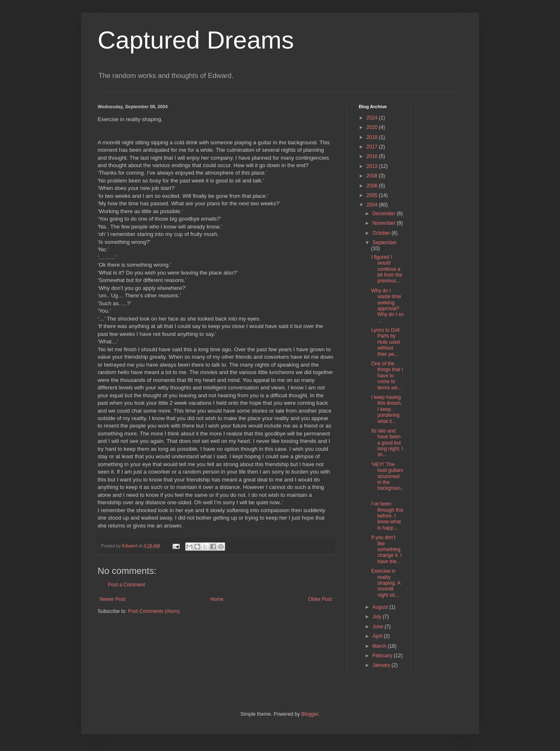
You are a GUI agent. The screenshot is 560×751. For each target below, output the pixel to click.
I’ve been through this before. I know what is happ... (387, 516)
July (377, 617)
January (382, 665)
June (378, 627)
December (384, 214)
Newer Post (113, 599)
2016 (373, 156)
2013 (373, 166)
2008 (373, 176)
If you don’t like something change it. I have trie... (386, 549)
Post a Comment (127, 585)
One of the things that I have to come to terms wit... (387, 376)
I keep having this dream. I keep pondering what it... (386, 409)
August (381, 607)
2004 (373, 205)
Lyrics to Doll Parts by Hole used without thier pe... (385, 342)
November (384, 223)
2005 (373, 195)
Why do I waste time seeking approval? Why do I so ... (387, 306)
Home (217, 599)
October (382, 233)
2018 (373, 137)
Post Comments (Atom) (154, 611)
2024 (373, 118)
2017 (373, 147)
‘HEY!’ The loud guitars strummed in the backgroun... (387, 479)
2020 (373, 127)
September (384, 243)
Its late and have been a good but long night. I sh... (387, 443)
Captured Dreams (196, 40)
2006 (373, 186)
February (383, 656)
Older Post (320, 599)
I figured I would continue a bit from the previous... (387, 269)
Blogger (310, 714)
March (380, 646)
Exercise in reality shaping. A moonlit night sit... (385, 583)
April (378, 636)
